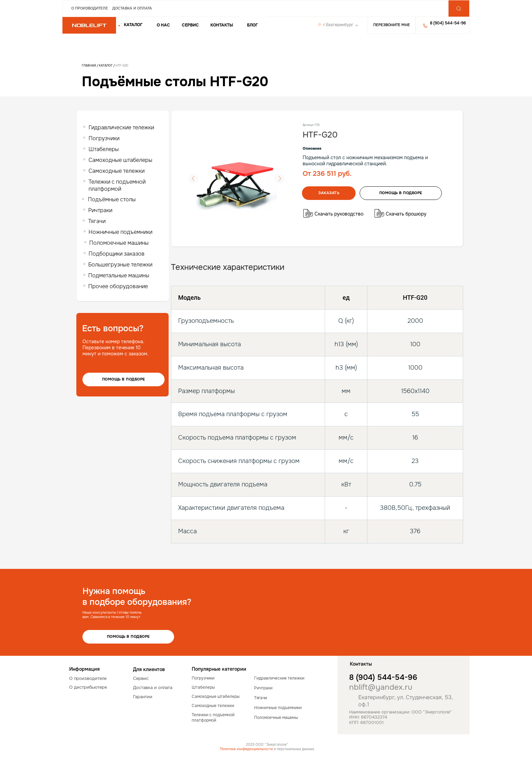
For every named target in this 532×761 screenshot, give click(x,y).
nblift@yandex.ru (381, 687)
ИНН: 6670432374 (368, 717)
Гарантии (143, 697)
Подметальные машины (119, 275)
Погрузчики (104, 138)
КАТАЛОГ (133, 25)
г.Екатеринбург (338, 25)
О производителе (90, 8)
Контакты (222, 25)
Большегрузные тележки (120, 265)
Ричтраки (100, 210)
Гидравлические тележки (121, 127)
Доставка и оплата (132, 8)
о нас (163, 25)
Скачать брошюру (406, 214)
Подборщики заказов (117, 254)
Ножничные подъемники (120, 232)
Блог (252, 25)
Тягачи (97, 221)
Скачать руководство (339, 214)
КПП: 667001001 (366, 722)
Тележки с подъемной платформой (117, 185)
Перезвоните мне (392, 25)
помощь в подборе (401, 193)
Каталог (106, 66)
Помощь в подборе (124, 379)
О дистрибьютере (88, 687)
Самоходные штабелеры (120, 160)
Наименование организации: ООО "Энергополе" (400, 712)
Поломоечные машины (119, 243)
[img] (89, 25)
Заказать (329, 193)
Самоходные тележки (117, 171)
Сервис (190, 25)
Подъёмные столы (112, 199)
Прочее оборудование (118, 286)
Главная (89, 66)
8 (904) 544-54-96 (383, 678)
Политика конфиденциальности (246, 749)
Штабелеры (104, 149)
